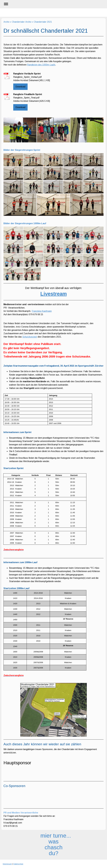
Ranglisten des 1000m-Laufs (41, 65)
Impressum (7, 864)
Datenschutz (18, 864)
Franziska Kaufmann (42, 311)
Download (20, 87)
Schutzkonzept (30, 337)
